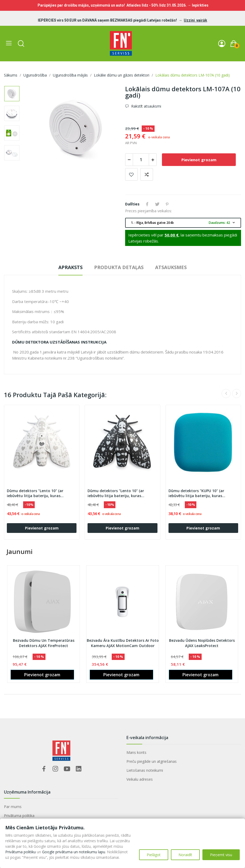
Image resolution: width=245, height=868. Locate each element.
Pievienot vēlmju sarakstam (131, 174)
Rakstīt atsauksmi (146, 106)
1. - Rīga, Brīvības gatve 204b (183, 223)
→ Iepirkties (198, 5)
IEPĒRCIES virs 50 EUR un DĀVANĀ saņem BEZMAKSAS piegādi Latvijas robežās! (108, 20)
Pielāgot (154, 855)
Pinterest (167, 204)
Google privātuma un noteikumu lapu (74, 852)
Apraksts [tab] (70, 267)
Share (147, 204)
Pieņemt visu (221, 855)
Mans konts (136, 752)
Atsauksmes (171, 267)
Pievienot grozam (199, 160)
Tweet (157, 204)
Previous (226, 393)
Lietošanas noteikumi (145, 770)
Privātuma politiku (21, 852)
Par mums (13, 807)
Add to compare (147, 174)
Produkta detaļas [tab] (119, 267)
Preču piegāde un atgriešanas (152, 761)
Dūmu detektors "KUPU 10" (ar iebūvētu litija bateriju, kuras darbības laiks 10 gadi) (196, 493)
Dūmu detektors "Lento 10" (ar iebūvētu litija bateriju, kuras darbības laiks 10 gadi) (35, 493)
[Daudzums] (141, 160)
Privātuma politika (19, 816)
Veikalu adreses (140, 779)
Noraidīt (185, 855)
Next (237, 393)
